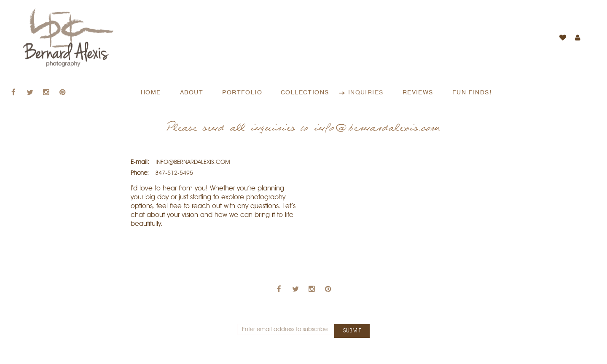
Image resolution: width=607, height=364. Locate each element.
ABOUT (193, 93)
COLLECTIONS (306, 93)
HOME (152, 93)
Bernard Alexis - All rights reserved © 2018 (304, 360)
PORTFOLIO (242, 93)
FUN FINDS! (472, 93)
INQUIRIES (367, 93)
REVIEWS (419, 93)
